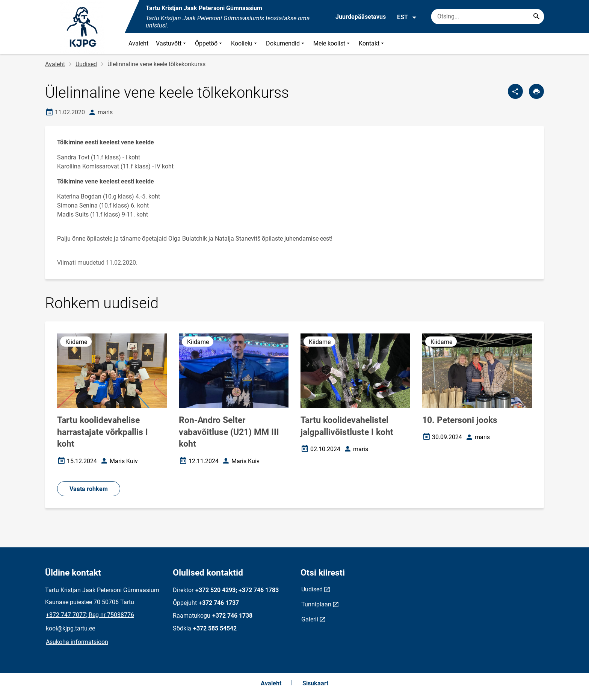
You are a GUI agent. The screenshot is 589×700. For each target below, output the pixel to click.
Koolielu (245, 43)
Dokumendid (286, 43)
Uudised (86, 64)
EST (407, 17)
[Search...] (536, 17)
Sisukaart (315, 683)
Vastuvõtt (172, 43)
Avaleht (138, 43)
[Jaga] (515, 91)
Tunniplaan (316, 604)
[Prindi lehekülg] (536, 91)
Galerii (310, 619)
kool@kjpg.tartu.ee (70, 628)
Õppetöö (209, 43)
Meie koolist (332, 43)
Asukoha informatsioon (77, 642)
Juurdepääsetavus (361, 17)
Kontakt (372, 43)
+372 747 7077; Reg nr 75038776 (90, 615)
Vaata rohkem (89, 489)
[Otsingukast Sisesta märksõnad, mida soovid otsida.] (488, 17)
